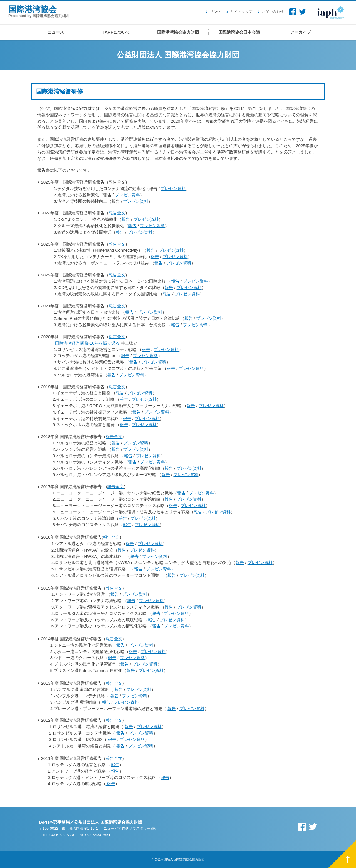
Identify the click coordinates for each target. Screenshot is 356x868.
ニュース (56, 32)
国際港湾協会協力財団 (178, 32)
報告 (126, 219)
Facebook (293, 12)
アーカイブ (301, 32)
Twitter (302, 12)
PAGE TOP (342, 854)
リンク (215, 12)
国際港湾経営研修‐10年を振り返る (87, 343)
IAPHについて (117, 32)
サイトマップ (241, 12)
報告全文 (117, 213)
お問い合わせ (273, 12)
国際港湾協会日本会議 (239, 32)
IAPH (331, 12)
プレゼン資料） (161, 569)
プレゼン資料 (173, 188)
